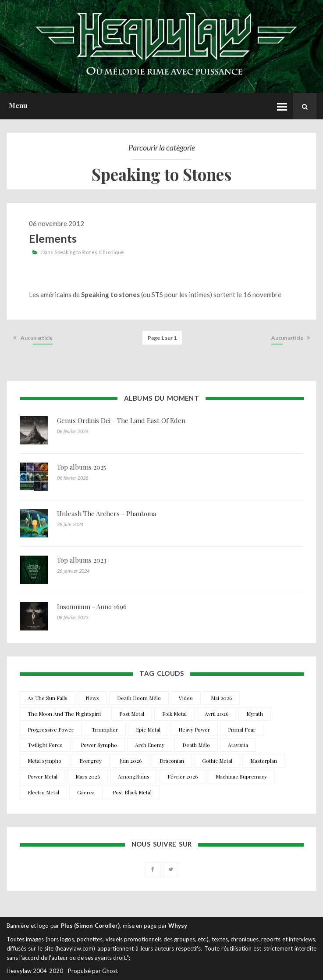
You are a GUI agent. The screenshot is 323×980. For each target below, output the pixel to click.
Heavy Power (194, 729)
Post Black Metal (132, 792)
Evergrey (91, 761)
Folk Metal (174, 714)
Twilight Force (45, 745)
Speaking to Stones (76, 252)
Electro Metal (43, 792)
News (92, 698)
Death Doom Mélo (139, 698)
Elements (53, 238)
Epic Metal (148, 729)
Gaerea (86, 792)
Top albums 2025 (82, 467)
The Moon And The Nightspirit (64, 714)
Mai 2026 (221, 698)
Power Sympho (99, 745)
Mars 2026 (88, 776)
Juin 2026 (131, 761)
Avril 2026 (217, 714)
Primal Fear (242, 729)
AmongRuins (134, 776)
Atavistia (238, 745)
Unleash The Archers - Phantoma (106, 513)
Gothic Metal (217, 761)
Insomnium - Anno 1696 (92, 607)
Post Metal (132, 714)
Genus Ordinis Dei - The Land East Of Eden (121, 420)
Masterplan (264, 761)
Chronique (112, 252)
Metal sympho (44, 761)
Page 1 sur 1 (162, 338)
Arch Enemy (150, 745)
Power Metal (43, 776)
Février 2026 (183, 776)
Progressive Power (51, 729)
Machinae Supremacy (241, 776)
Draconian (172, 761)
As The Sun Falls (48, 698)
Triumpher (105, 729)
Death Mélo (196, 745)
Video (186, 698)
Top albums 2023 (82, 560)
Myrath (255, 714)
